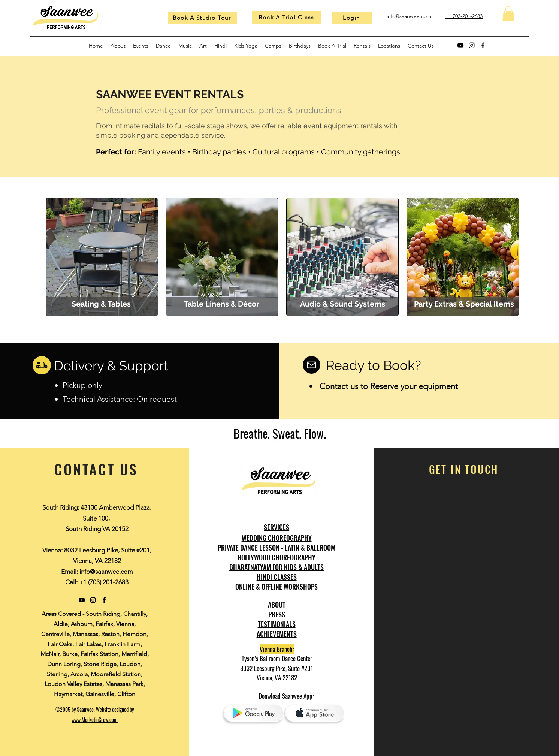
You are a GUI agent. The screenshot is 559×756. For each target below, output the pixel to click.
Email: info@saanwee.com (97, 572)
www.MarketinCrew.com (95, 719)
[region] (102, 257)
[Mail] (312, 365)
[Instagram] (472, 45)
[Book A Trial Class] (287, 17)
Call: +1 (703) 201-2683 (97, 582)
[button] (508, 14)
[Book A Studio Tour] (203, 18)
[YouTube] (460, 45)
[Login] (352, 18)
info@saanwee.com (409, 16)
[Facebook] (483, 45)
